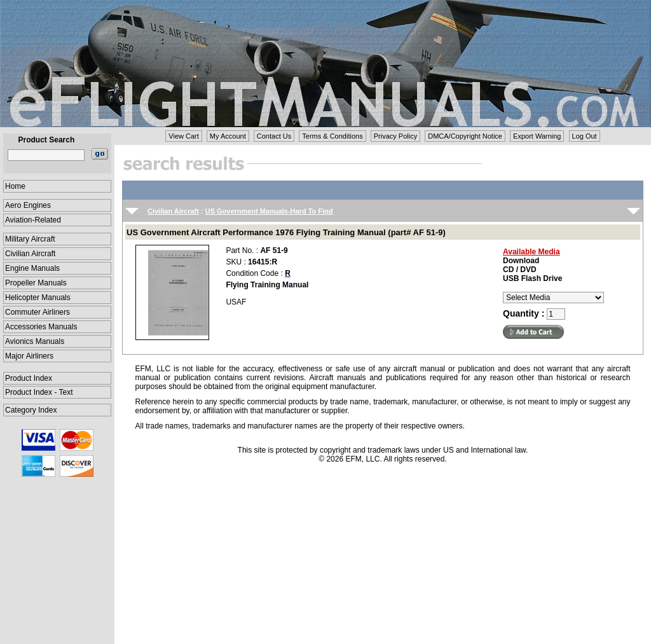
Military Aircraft (30, 239)
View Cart (183, 136)
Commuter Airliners (38, 312)
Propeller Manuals (36, 283)
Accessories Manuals (41, 327)
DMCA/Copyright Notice (465, 136)
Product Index (29, 378)
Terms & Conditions (332, 136)
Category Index (31, 410)
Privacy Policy (395, 136)
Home (15, 186)
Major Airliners (29, 356)
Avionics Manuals (35, 341)
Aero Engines (28, 205)
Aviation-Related (33, 220)
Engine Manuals (32, 268)
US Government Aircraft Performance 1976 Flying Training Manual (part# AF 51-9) (286, 232)
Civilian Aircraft (30, 254)
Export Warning (537, 136)
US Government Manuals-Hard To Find (269, 211)
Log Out (585, 136)
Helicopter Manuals (38, 298)
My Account (228, 136)
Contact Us (274, 136)
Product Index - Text (39, 392)
